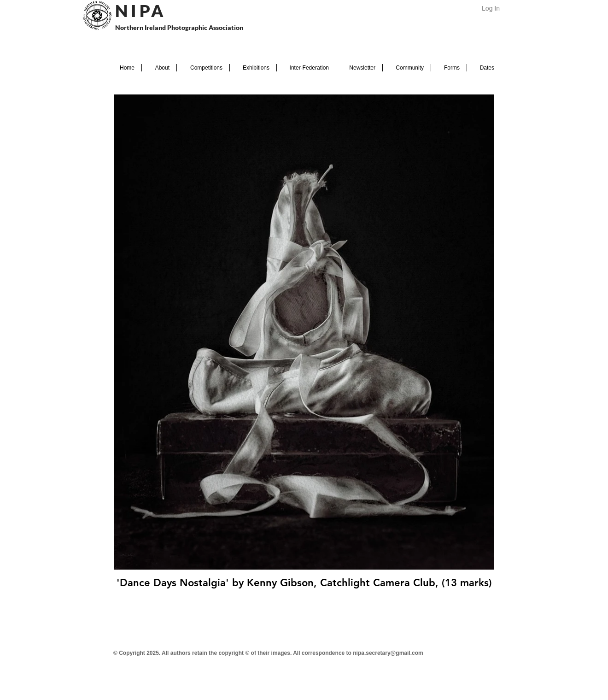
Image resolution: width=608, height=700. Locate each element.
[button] (159, 68)
